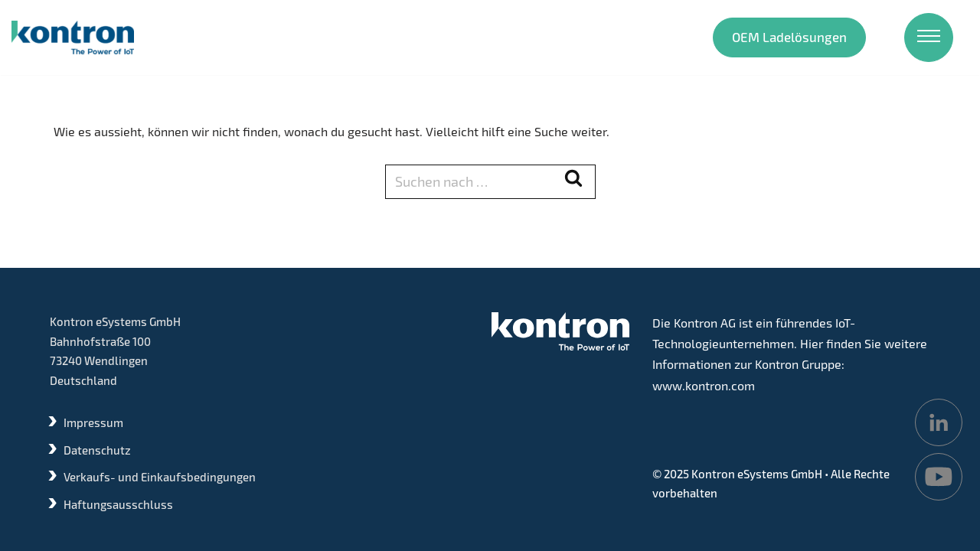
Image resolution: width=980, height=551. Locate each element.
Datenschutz (97, 450)
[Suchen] (473, 181)
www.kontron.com (704, 385)
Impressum (93, 422)
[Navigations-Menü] (929, 37)
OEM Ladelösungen (789, 37)
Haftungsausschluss (118, 504)
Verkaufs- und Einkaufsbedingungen (160, 477)
